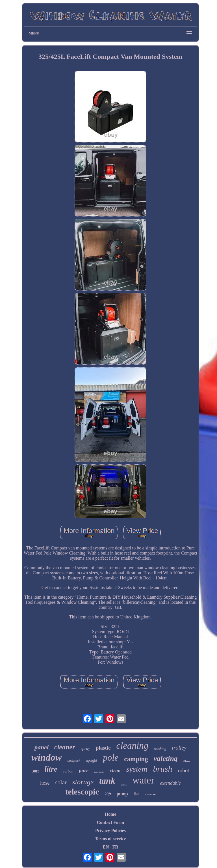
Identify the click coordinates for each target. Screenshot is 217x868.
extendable (170, 783)
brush (162, 769)
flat (137, 794)
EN (106, 847)
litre (51, 769)
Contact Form (110, 822)
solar (61, 782)
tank (107, 781)
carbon (68, 771)
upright (92, 760)
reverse (150, 794)
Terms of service (110, 839)
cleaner (65, 747)
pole (111, 757)
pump (122, 794)
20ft (108, 794)
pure (84, 770)
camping (136, 759)
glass (124, 784)
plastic (103, 748)
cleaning (133, 746)
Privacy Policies (110, 831)
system (137, 769)
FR (115, 847)
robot (184, 770)
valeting (166, 758)
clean (115, 771)
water (143, 780)
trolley (179, 748)
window (47, 757)
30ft (35, 771)
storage (83, 782)
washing (160, 749)
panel (42, 747)
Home (111, 814)
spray (85, 748)
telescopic (82, 792)
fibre (186, 761)
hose (45, 783)
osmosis (99, 772)
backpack (74, 761)
